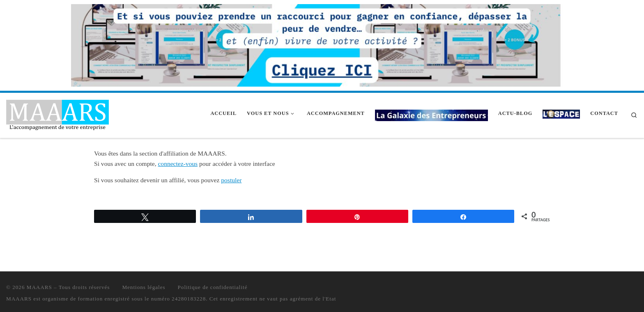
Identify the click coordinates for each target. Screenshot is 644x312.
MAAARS (39, 287)
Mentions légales (144, 287)
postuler (231, 180)
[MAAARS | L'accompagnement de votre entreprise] (57, 114)
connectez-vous (178, 164)
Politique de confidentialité (213, 287)
